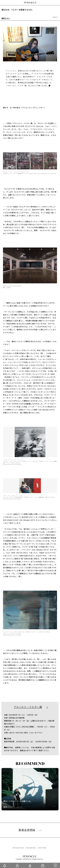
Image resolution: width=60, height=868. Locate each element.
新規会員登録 (30, 830)
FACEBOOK (31, 848)
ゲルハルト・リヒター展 (28, 707)
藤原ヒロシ (6, 18)
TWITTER (42, 848)
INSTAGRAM (18, 848)
